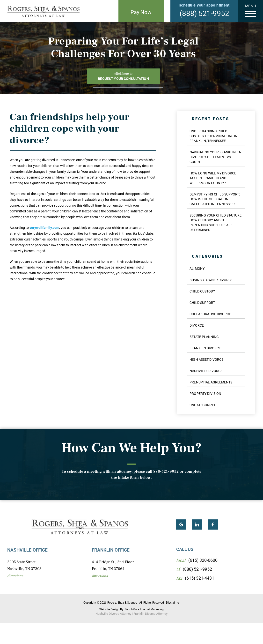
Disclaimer (173, 603)
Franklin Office (111, 550)
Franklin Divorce (205, 348)
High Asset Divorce (206, 359)
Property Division (205, 394)
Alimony (197, 269)
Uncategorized (203, 405)
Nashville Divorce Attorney (113, 614)
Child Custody (202, 291)
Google (181, 524)
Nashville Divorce (206, 371)
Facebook (213, 524)
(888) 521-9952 (204, 13)
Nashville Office (27, 550)
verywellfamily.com (44, 228)
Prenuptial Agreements (211, 382)
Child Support (202, 303)
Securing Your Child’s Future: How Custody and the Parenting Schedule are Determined (216, 223)
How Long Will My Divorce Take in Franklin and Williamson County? (213, 178)
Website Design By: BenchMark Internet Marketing (131, 609)
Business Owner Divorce (211, 280)
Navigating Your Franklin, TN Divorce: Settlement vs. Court (216, 157)
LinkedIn (197, 524)
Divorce (197, 325)
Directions (15, 576)
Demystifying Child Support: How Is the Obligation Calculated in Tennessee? (215, 199)
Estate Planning (204, 337)
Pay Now (141, 12)
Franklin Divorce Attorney (150, 614)
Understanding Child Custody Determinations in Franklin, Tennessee (213, 136)
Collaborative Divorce (210, 314)
